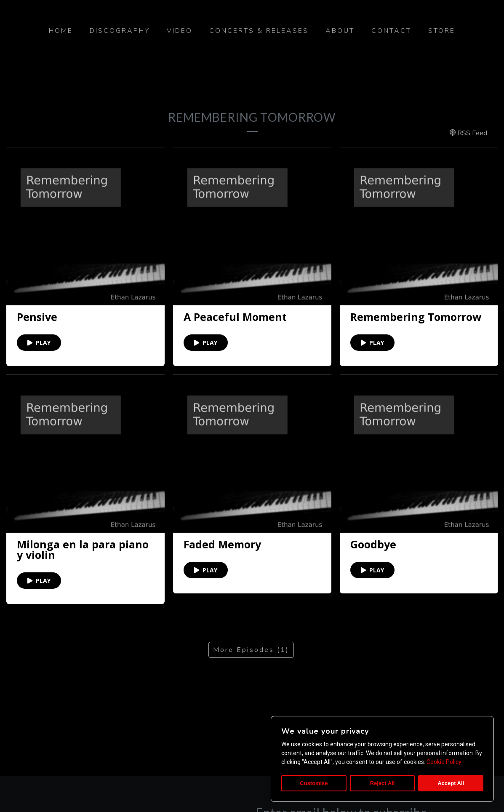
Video (180, 31)
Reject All (383, 783)
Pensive (37, 317)
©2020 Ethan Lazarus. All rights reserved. (252, 784)
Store (442, 31)
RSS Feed (468, 133)
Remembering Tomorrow (416, 317)
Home (61, 31)
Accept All (451, 783)
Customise (314, 783)
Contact (391, 31)
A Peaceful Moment (235, 317)
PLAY (39, 343)
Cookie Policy (444, 762)
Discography (120, 31)
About (340, 31)
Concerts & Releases (259, 31)
